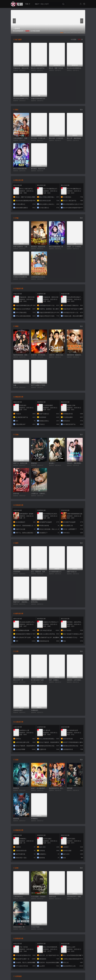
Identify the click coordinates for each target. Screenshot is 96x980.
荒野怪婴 (70, 788)
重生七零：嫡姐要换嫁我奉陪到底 (75, 138)
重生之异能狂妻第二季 (56, 247)
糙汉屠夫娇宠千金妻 (37, 680)
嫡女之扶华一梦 (18, 680)
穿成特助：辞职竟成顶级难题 (39, 355)
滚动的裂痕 (17, 572)
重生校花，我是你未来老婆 (39, 169)
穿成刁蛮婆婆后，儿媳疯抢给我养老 (21, 247)
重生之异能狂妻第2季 (20, 169)
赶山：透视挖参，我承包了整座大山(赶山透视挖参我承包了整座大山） (39, 572)
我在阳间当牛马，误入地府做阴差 (57, 788)
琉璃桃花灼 (35, 710)
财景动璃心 (35, 602)
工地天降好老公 (18, 897)
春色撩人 (52, 463)
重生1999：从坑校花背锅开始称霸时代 (57, 138)
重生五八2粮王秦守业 (38, 68)
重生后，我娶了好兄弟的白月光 (57, 68)
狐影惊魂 (16, 819)
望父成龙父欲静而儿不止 (21, 98)
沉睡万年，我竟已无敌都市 (57, 355)
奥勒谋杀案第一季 (19, 927)
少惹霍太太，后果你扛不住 (39, 494)
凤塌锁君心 (35, 819)
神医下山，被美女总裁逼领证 (21, 463)
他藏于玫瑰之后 (72, 572)
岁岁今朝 (16, 494)
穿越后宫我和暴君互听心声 (39, 98)
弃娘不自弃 (52, 897)
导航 (28, 4)
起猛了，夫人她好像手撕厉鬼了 (39, 788)
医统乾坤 (16, 788)
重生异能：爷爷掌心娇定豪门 (39, 138)
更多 (81, 110)
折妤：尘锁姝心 (54, 680)
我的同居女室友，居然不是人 (21, 355)
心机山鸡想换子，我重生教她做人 (21, 138)
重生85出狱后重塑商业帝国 (75, 68)
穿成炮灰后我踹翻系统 (20, 277)
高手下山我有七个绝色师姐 (39, 385)
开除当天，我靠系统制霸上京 (75, 463)
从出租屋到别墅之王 (55, 572)
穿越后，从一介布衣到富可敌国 (75, 247)
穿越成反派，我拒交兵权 (21, 68)
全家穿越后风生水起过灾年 (39, 277)
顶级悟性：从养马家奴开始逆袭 (75, 680)
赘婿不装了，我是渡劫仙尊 (21, 602)
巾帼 (15, 385)
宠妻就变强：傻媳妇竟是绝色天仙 (75, 355)
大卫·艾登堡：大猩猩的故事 (39, 897)
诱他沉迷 (34, 463)
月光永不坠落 (35, 927)
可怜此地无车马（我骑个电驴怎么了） (75, 897)
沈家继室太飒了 (18, 710)
